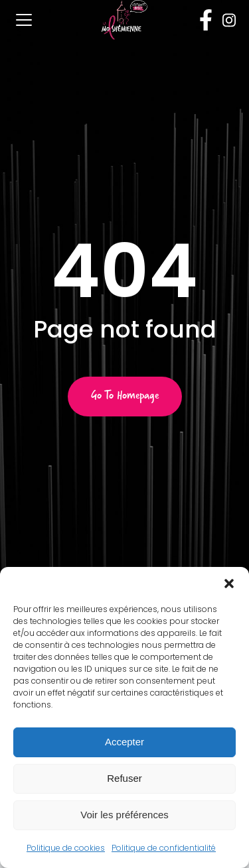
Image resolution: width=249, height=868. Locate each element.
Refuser (124, 778)
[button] (229, 584)
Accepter (124, 742)
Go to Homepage (125, 397)
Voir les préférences (124, 815)
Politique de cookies (66, 848)
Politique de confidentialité (164, 848)
